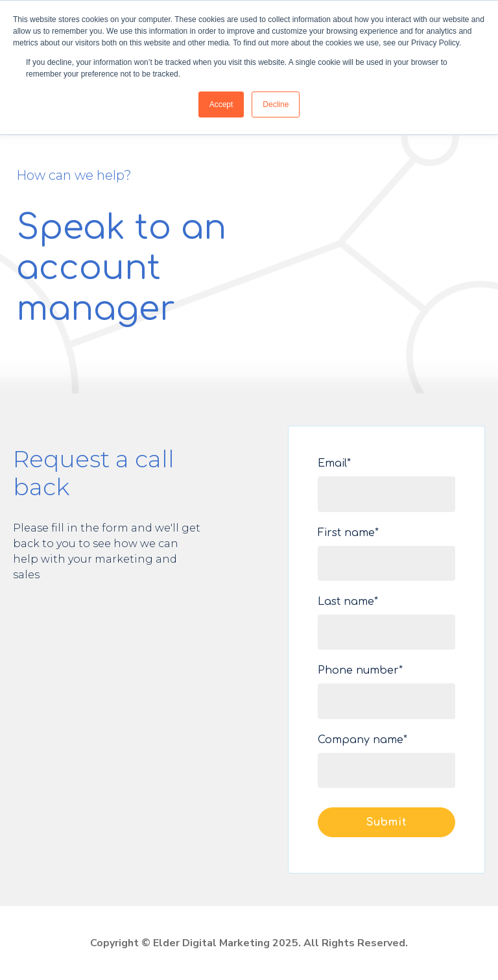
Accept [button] (221, 104)
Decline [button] (276, 104)
